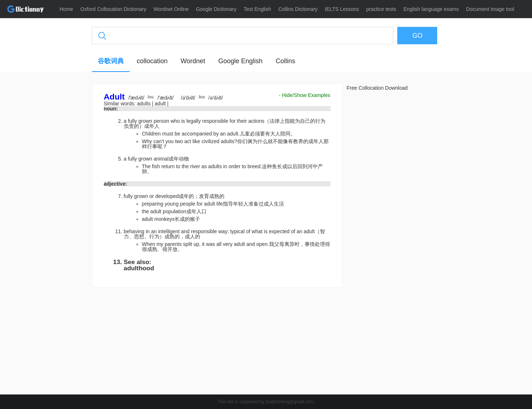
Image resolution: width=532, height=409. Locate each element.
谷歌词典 (111, 61)
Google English (240, 61)
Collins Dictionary (298, 9)
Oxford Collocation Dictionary (113, 9)
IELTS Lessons (342, 9)
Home (66, 9)
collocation (152, 61)
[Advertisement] (57, 194)
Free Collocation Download (377, 88)
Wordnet (193, 61)
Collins (285, 61)
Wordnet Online (171, 9)
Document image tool (490, 9)
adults (144, 104)
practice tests (381, 9)
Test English (257, 9)
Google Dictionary (216, 9)
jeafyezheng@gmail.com (289, 402)
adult (161, 104)
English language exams (431, 9)
